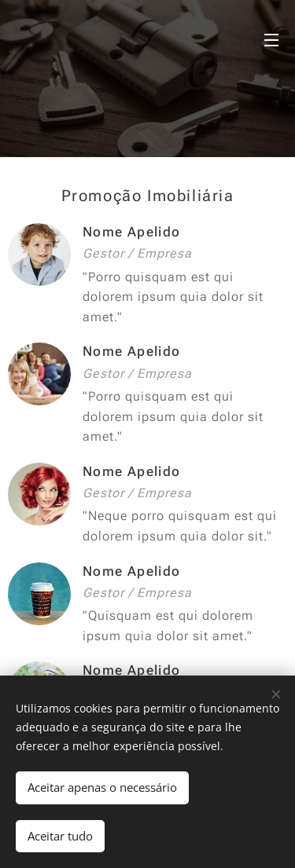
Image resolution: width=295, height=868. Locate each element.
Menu (271, 40)
